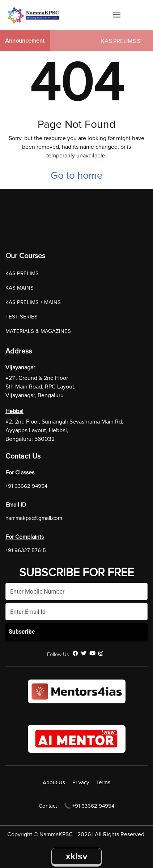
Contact (48, 806)
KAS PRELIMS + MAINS (33, 302)
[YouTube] (92, 654)
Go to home (77, 175)
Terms (103, 782)
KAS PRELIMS (22, 273)
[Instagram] (101, 654)
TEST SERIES (22, 317)
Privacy (81, 782)
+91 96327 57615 (26, 550)
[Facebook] (75, 654)
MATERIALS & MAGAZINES (38, 331)
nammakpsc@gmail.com (34, 518)
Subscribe (22, 632)
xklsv (76, 856)
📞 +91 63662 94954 (89, 806)
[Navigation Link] (117, 16)
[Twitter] (84, 654)
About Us (54, 782)
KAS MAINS (20, 288)
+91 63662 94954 (26, 486)
